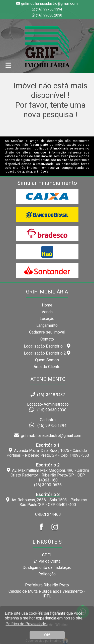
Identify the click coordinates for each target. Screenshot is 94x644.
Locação (47, 319)
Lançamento (47, 325)
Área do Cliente (47, 367)
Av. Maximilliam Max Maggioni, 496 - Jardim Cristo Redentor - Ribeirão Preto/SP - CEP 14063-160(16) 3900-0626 (48, 475)
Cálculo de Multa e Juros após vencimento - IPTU (47, 594)
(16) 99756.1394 (49, 9)
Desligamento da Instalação (47, 568)
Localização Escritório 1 (47, 346)
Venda (47, 312)
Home (47, 305)
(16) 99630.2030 (49, 15)
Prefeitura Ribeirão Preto (47, 585)
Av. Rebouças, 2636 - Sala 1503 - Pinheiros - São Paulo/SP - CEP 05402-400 (48, 500)
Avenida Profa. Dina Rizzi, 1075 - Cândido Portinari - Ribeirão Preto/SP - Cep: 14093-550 (48, 450)
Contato (47, 339)
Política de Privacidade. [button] (26, 624)
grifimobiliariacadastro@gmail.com (48, 436)
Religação (47, 574)
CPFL (47, 555)
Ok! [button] (47, 635)
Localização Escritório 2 (47, 353)
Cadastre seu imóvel (47, 332)
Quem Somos (47, 360)
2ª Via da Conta (47, 561)
